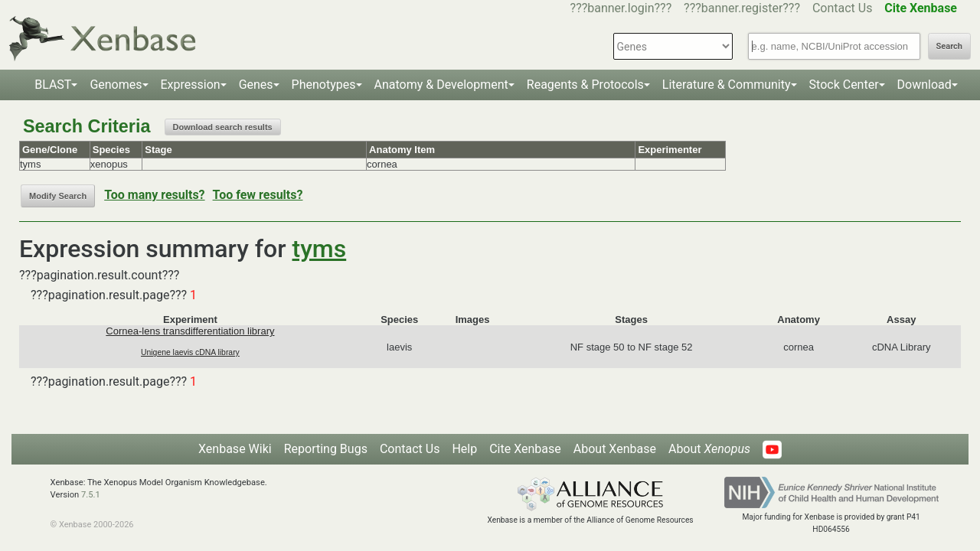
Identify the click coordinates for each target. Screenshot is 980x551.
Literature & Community (727, 85)
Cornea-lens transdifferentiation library (190, 331)
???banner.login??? (621, 8)
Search (949, 46)
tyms (320, 249)
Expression (191, 85)
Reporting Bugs (326, 449)
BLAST (53, 85)
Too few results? (258, 195)
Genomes (116, 85)
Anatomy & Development (441, 85)
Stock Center (844, 85)
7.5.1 (91, 495)
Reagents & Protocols (585, 85)
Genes (256, 85)
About (709, 449)
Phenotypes (324, 85)
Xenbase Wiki (235, 449)
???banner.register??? (742, 8)
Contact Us (843, 8)
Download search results (223, 127)
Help (464, 449)
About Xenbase (615, 449)
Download (924, 85)
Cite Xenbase (525, 449)
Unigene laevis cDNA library (190, 352)
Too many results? (154, 195)
